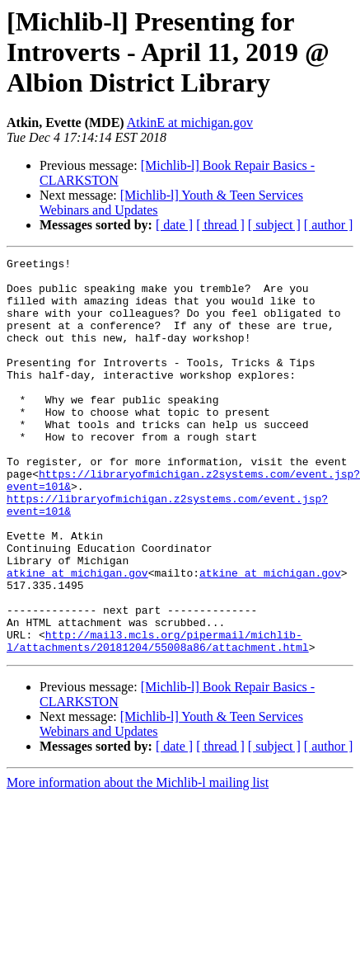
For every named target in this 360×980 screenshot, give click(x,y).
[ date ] (174, 225)
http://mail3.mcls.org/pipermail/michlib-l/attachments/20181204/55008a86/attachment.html (158, 719)
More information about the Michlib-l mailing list (138, 862)
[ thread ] (220, 225)
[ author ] (329, 225)
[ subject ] (274, 225)
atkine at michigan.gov (77, 637)
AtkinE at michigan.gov (190, 122)
